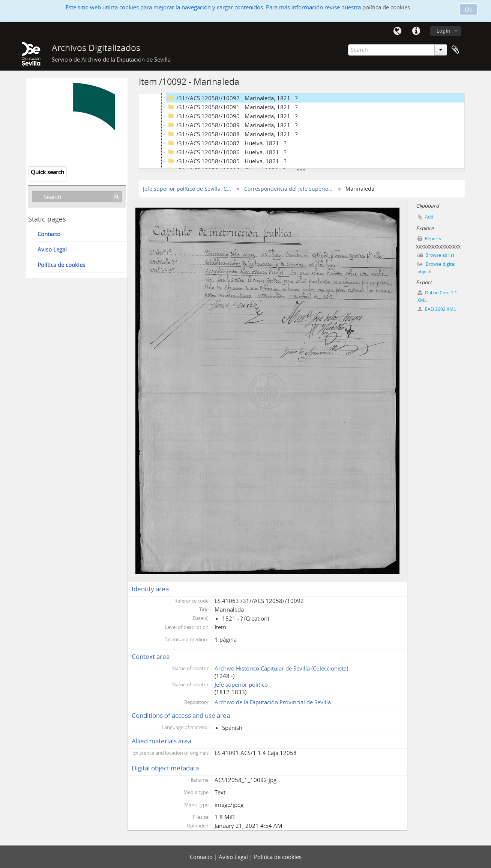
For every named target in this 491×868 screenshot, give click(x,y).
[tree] (302, 131)
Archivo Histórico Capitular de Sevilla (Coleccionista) (281, 668)
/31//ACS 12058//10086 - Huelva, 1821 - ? (226, 152)
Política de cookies (61, 265)
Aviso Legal (52, 249)
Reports (429, 239)
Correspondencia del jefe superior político (289, 189)
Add (429, 217)
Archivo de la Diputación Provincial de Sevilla (273, 702)
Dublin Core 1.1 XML (437, 296)
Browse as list (436, 255)
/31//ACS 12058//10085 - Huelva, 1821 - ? (226, 161)
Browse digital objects (436, 268)
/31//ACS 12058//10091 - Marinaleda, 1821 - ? (232, 107)
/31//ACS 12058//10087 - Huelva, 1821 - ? (226, 143)
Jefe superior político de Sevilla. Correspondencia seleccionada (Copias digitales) (188, 189)
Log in (443, 31)
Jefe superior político (241, 684)
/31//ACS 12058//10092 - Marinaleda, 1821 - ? (232, 98)
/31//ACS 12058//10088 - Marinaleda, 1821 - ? (232, 134)
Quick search (47, 172)
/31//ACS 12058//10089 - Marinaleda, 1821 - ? (232, 125)
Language (398, 31)
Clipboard (455, 50)
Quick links (416, 31)
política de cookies (386, 7)
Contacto (49, 234)
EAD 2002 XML (437, 309)
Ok (468, 9)
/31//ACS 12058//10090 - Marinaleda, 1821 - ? (232, 116)
